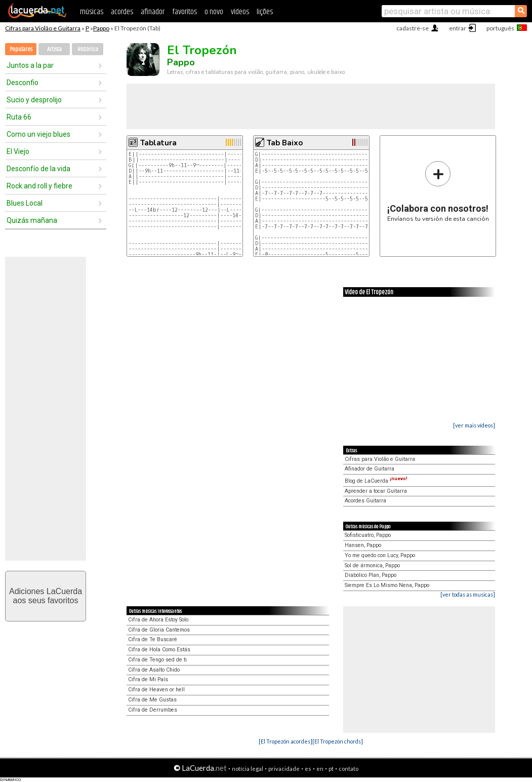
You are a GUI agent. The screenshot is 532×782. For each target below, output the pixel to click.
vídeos (240, 12)
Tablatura (158, 143)
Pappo (101, 28)
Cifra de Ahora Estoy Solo (158, 620)
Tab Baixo (285, 143)
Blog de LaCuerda (376, 481)
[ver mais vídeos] (474, 425)
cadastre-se (413, 28)
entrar (458, 28)
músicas (92, 12)
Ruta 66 (19, 117)
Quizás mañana (32, 220)
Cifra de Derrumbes (153, 710)
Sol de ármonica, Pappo (372, 565)
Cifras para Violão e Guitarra (43, 28)
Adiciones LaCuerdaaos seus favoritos (46, 596)
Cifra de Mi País (148, 679)
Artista (54, 49)
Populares (21, 49)
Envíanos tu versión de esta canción (438, 191)
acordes (122, 12)
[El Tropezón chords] (338, 741)
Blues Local (25, 203)
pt (331, 769)
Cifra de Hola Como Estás (159, 650)
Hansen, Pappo (363, 545)
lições (265, 12)
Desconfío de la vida (38, 169)
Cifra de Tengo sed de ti (157, 660)
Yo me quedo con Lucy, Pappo (380, 555)
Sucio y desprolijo (34, 100)
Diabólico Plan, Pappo (371, 575)
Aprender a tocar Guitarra (376, 491)
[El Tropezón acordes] (285, 741)
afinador (153, 12)
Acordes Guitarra (365, 501)
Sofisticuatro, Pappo (368, 535)
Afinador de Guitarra (370, 469)
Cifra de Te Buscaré (153, 639)
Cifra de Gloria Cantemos (159, 630)
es (308, 769)
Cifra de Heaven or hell (156, 690)
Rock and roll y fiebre (39, 186)
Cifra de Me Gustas (152, 700)
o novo (214, 12)
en (320, 769)
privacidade (284, 769)
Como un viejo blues (38, 134)
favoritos (185, 12)
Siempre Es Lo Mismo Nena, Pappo (387, 585)
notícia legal (248, 769)
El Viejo (18, 151)
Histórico (88, 49)
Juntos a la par (30, 65)
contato (349, 769)
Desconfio (23, 83)
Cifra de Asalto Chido (154, 670)
